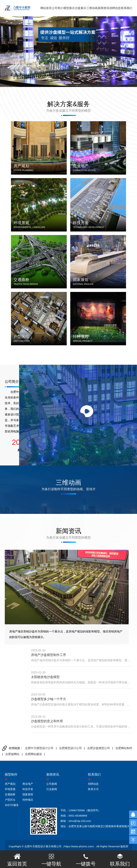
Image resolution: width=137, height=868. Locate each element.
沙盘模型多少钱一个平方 (48, 699)
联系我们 (127, 8)
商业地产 (28, 784)
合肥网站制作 (124, 748)
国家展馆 (28, 794)
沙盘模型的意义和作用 (47, 721)
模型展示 (69, 8)
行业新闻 (52, 789)
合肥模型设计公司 (70, 748)
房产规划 (10, 784)
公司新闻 (52, 784)
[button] (60, 83)
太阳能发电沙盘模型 (45, 677)
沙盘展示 (81, 8)
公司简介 (58, 8)
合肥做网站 (12, 754)
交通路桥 (10, 794)
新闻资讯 (104, 8)
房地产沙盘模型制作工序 (48, 655)
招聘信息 (115, 8)
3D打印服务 (12, 805)
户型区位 (10, 800)
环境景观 (10, 789)
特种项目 (28, 800)
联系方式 (93, 789)
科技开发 (28, 789)
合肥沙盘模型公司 (99, 748)
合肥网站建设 (33, 754)
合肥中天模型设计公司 (39, 748)
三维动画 (92, 8)
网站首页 (46, 8)
